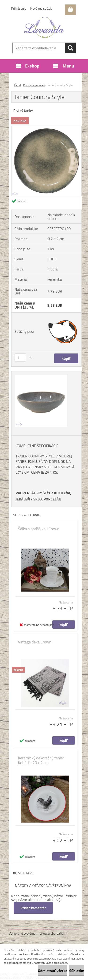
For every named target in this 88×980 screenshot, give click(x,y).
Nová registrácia (41, 8)
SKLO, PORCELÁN (47, 499)
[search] (70, 48)
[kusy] (20, 358)
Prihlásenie (19, 8)
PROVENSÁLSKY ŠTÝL (33, 493)
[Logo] (44, 28)
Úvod (18, 85)
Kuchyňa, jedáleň (34, 85)
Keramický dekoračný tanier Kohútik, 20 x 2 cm (41, 760)
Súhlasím (77, 971)
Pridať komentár (33, 908)
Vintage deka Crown (35, 642)
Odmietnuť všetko (53, 971)
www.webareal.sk (52, 933)
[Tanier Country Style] (46, 128)
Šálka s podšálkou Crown (39, 529)
